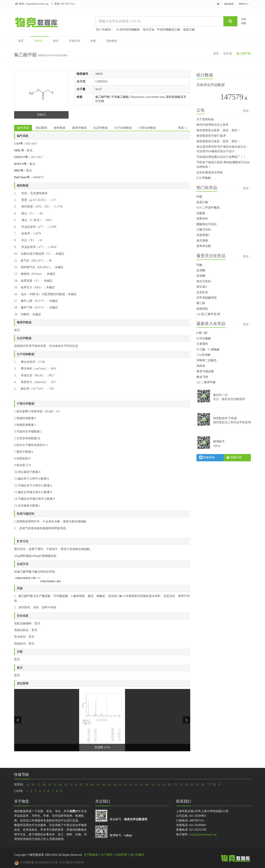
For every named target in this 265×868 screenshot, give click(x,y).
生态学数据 (101, 128)
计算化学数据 (147, 128)
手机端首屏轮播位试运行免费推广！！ (221, 157)
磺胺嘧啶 (202, 309)
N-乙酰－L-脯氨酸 (208, 349)
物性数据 (60, 128)
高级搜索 (244, 21)
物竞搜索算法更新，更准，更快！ (218, 130)
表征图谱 (41, 128)
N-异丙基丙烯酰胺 (128, 30)
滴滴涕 (201, 366)
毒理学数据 (79, 128)
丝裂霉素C (203, 235)
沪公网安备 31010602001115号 (36, 862)
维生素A (202, 287)
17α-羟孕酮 (204, 355)
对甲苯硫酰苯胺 (207, 298)
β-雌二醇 (202, 333)
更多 (183, 128)
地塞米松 (202, 219)
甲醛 (199, 197)
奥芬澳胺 (202, 241)
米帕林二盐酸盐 (207, 360)
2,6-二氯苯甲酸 (206, 382)
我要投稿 (207, 457)
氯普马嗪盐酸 (205, 371)
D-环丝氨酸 (204, 338)
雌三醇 (201, 303)
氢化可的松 (204, 281)
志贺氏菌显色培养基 (210, 172)
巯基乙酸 (189, 30)
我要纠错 (234, 457)
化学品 (38, 41)
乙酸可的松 (204, 230)
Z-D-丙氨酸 (204, 178)
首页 (21, 41)
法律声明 (121, 855)
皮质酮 (201, 270)
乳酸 (199, 265)
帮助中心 (244, 4)
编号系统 (23, 128)
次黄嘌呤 (202, 344)
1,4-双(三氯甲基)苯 (209, 314)
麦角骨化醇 (204, 246)
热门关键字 (137, 855)
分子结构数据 (123, 128)
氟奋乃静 (202, 377)
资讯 (56, 41)
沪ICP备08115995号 (72, 862)
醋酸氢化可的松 (207, 224)
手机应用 (74, 41)
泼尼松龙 (202, 292)
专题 (93, 41)
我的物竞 (229, 4)
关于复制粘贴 (205, 119)
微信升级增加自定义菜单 (212, 125)
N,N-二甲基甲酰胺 (208, 208)
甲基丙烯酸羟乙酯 (169, 30)
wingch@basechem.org (37, 4)
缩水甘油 (148, 30)
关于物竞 (107, 855)
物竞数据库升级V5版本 (211, 136)
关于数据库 (91, 855)
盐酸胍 (201, 213)
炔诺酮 (201, 276)
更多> (247, 111)
